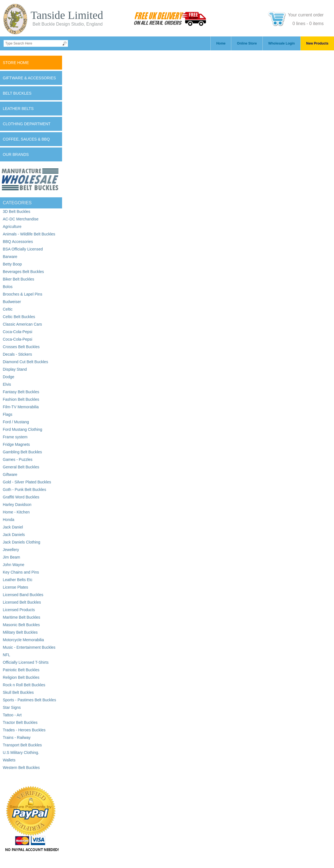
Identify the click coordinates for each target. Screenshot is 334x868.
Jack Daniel (13, 527)
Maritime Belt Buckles (22, 617)
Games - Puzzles (18, 459)
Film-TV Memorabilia (21, 407)
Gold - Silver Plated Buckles (27, 482)
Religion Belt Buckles (21, 677)
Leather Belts (18, 109)
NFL (6, 655)
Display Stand (15, 369)
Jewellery (11, 550)
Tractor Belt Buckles (20, 722)
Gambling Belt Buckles (22, 452)
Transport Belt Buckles (22, 745)
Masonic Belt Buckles (21, 625)
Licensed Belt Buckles (22, 602)
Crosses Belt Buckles (21, 347)
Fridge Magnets (16, 444)
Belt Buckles (17, 93)
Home (221, 43)
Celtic (8, 309)
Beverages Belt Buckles (23, 272)
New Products (317, 43)
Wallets (9, 760)
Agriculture (12, 227)
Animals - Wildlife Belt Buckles (29, 234)
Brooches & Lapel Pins (23, 294)
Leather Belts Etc (18, 580)
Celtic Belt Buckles (19, 317)
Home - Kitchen (16, 512)
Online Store (247, 43)
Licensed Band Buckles (23, 595)
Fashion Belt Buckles (21, 399)
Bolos (8, 287)
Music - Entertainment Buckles (29, 647)
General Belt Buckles (21, 467)
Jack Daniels (14, 535)
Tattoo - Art (12, 715)
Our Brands (16, 154)
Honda (8, 520)
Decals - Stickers (17, 354)
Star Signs (12, 707)
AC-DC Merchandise (21, 219)
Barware (10, 257)
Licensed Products (19, 610)
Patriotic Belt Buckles (21, 670)
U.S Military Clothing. (21, 753)
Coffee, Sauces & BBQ (26, 139)
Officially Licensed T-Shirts (26, 662)
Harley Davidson (17, 505)
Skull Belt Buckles (18, 692)
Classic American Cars (22, 324)
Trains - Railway (17, 737)
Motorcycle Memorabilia (23, 640)
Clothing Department (27, 124)
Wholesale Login (282, 43)
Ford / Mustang (16, 422)
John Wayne (13, 565)
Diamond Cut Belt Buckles (25, 362)
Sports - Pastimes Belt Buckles (29, 700)
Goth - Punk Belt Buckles (24, 490)
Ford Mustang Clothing (23, 429)
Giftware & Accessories (29, 78)
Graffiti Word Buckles (21, 497)
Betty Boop (12, 264)
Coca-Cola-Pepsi (18, 332)
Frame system (15, 437)
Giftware (10, 474)
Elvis (7, 384)
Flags (8, 414)
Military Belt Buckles (20, 632)
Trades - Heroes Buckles (24, 730)
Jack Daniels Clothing (22, 542)
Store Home (16, 63)
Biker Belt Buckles (19, 279)
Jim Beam (11, 557)
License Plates (15, 587)
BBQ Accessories (18, 242)
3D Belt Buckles (17, 212)
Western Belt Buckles (21, 768)
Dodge (8, 377)
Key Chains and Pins (21, 572)
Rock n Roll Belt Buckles (24, 685)
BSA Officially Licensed (23, 249)
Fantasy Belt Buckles (21, 392)
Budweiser (12, 302)
